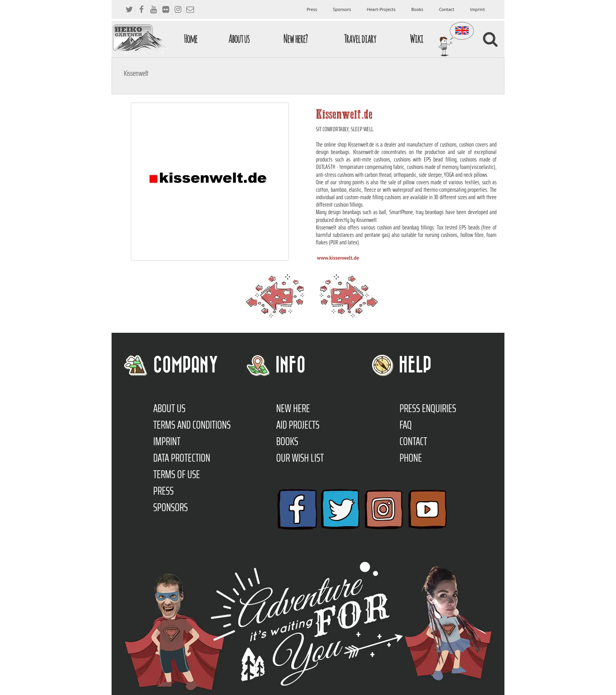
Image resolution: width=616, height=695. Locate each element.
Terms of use (177, 474)
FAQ (406, 425)
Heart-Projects (381, 9)
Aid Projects (298, 425)
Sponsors (342, 9)
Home (191, 39)
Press (312, 9)
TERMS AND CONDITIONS (192, 425)
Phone (411, 458)
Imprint (477, 9)
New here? (295, 39)
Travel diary (360, 39)
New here (293, 408)
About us (239, 39)
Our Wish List (300, 458)
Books (417, 9)
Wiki (416, 39)
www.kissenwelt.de (338, 258)
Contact (446, 9)
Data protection (182, 458)
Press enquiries (428, 408)
